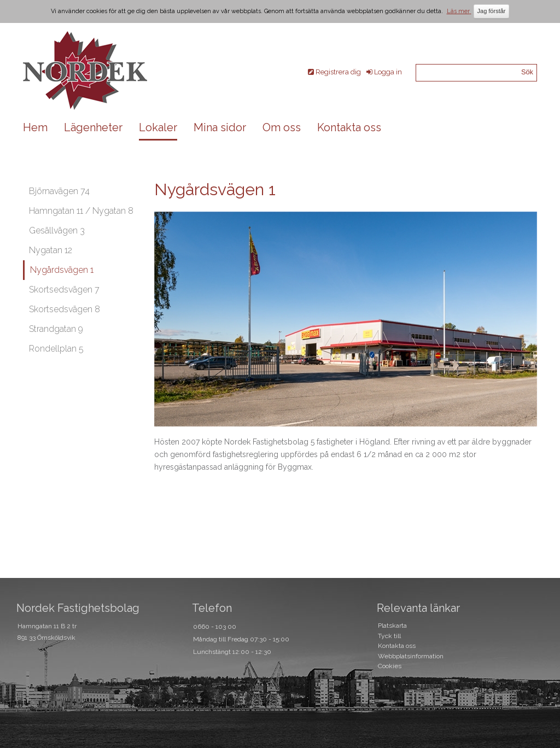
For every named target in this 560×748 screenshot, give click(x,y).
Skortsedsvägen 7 (64, 290)
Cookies (390, 666)
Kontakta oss (349, 127)
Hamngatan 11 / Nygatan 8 (81, 211)
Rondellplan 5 (56, 349)
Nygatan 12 (51, 250)
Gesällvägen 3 (57, 230)
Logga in (388, 72)
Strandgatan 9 (56, 329)
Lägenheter (93, 127)
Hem (35, 127)
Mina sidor (220, 127)
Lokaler (158, 127)
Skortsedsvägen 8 (65, 309)
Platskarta (392, 626)
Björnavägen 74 (59, 191)
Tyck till (389, 636)
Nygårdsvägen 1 (62, 270)
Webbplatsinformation (411, 656)
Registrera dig (338, 72)
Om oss (282, 127)
